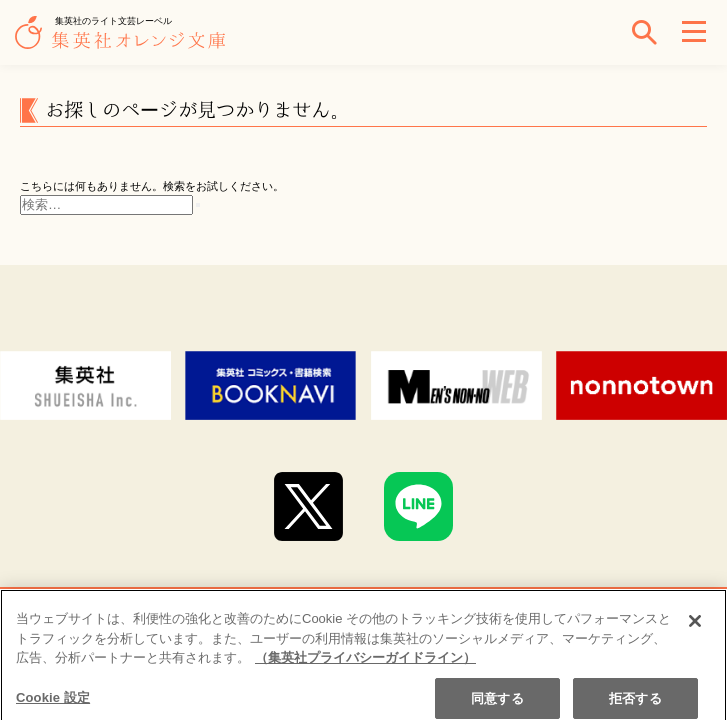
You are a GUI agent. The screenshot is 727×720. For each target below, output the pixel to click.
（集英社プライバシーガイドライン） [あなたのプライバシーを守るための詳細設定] (365, 663)
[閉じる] (695, 627)
